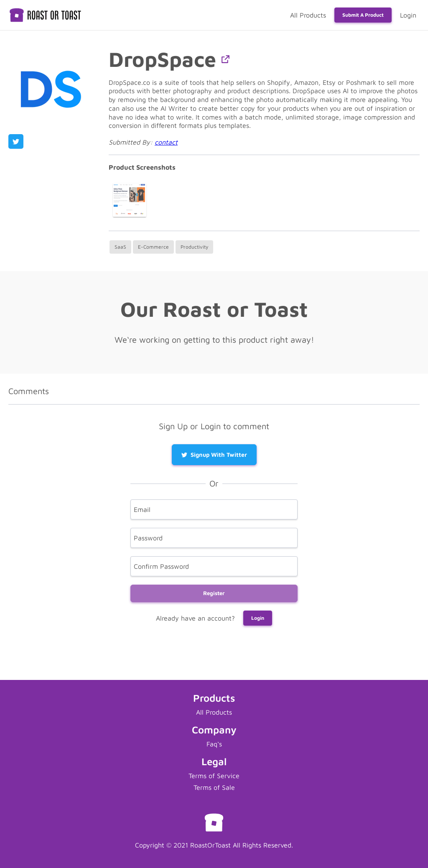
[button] (225, 59)
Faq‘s (214, 744)
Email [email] (142, 509)
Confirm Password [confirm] (161, 566)
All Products (308, 15)
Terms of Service (214, 776)
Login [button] (258, 618)
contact (166, 142)
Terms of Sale (214, 787)
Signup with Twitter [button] (214, 454)
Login (408, 15)
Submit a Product (363, 15)
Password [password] (148, 538)
